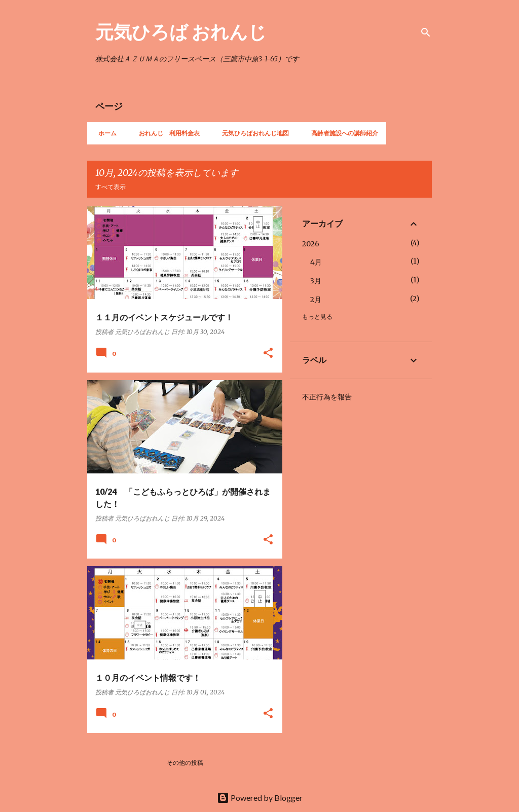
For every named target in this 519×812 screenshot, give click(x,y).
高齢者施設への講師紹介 (342, 133)
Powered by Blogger (260, 798)
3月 (316, 281)
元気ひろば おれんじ (181, 31)
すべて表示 (110, 187)
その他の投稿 (185, 763)
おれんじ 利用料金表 (166, 133)
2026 (311, 244)
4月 (316, 262)
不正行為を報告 (327, 397)
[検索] (426, 32)
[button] (268, 354)
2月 (316, 300)
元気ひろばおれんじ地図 (252, 133)
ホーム (104, 133)
